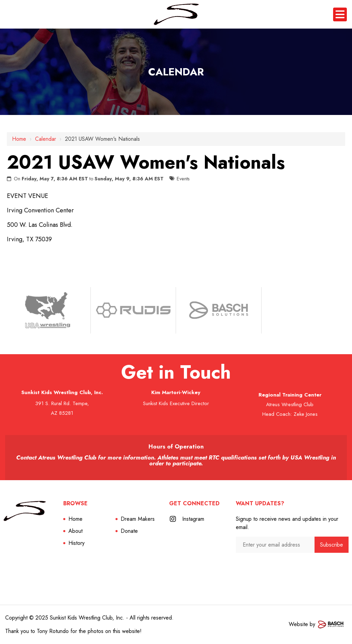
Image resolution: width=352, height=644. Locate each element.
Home (19, 139)
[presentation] (272, 566)
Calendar (46, 139)
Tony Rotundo (53, 631)
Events (183, 179)
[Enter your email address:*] (275, 545)
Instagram (193, 519)
